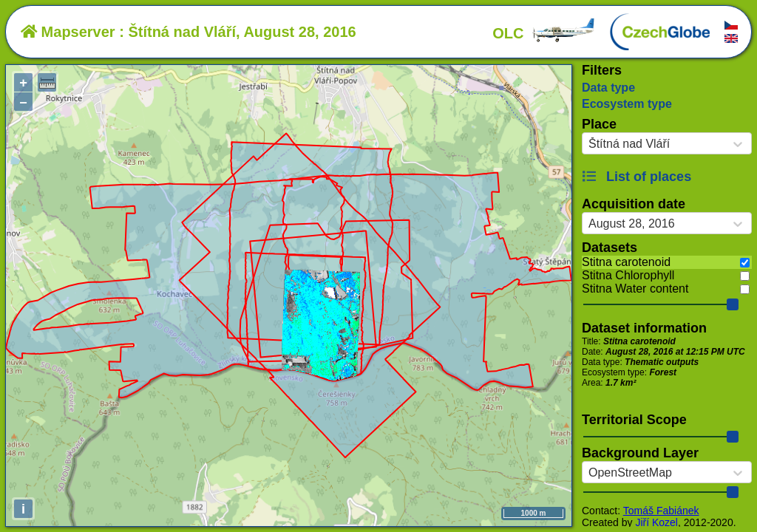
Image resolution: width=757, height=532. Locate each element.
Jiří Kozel (656, 522)
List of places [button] (637, 177)
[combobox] (588, 144)
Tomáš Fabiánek (661, 511)
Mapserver (68, 32)
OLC (544, 33)
